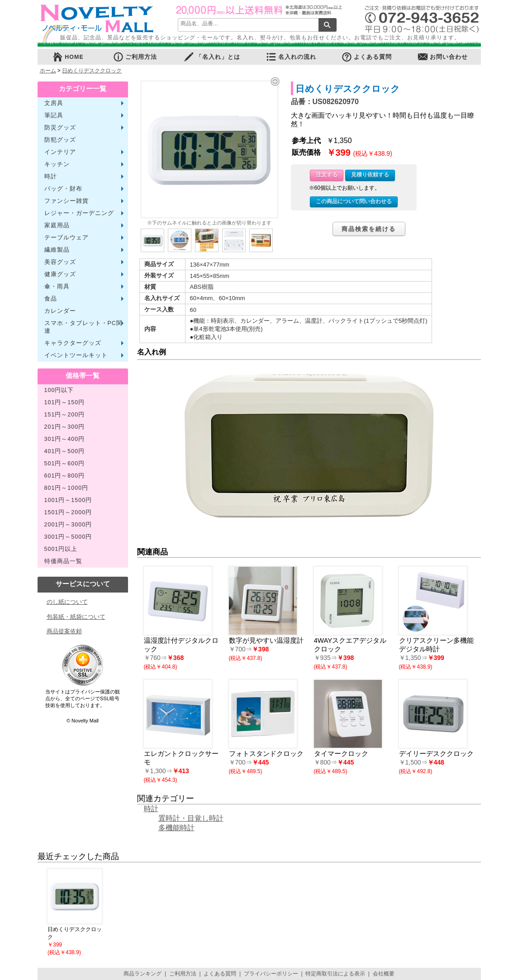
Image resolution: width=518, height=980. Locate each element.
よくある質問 (366, 57)
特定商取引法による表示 (335, 974)
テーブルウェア (67, 238)
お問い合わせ (442, 57)
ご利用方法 (135, 57)
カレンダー (60, 311)
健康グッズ (60, 274)
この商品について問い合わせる (354, 201)
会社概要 (384, 974)
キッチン (57, 164)
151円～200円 (65, 415)
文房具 (54, 103)
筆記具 (54, 115)
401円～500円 (65, 451)
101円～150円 (65, 402)
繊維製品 (57, 250)
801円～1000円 (67, 488)
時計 (51, 177)
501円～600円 (65, 464)
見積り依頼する (370, 175)
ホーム (48, 71)
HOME (68, 57)
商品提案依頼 (64, 631)
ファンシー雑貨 (67, 201)
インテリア (60, 152)
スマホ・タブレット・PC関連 (83, 327)
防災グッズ (60, 128)
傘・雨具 (57, 287)
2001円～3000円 (68, 525)
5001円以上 (61, 549)
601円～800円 (65, 476)
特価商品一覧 (63, 561)
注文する (327, 175)
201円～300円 (65, 427)
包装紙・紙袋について (76, 617)
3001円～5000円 (68, 537)
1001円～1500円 (68, 500)
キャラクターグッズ (73, 343)
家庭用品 (57, 225)
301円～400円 (65, 439)
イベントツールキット (76, 355)
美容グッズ (60, 262)
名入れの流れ (291, 57)
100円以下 (59, 390)
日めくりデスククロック (92, 71)
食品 (51, 299)
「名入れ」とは (212, 57)
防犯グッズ (60, 140)
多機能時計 (176, 828)
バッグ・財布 (63, 189)
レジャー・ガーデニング (79, 213)
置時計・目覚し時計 (191, 818)
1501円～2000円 (68, 512)
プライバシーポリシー (271, 974)
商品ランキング (143, 974)
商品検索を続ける (369, 229)
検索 (328, 25)
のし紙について (67, 602)
